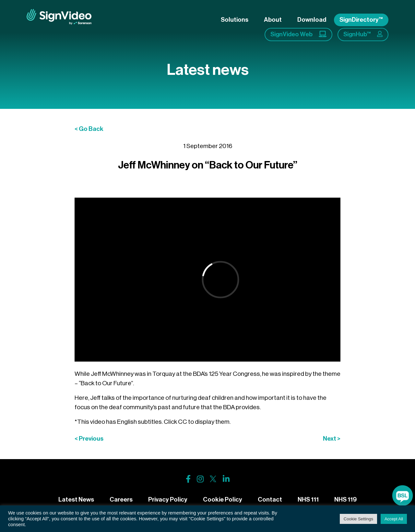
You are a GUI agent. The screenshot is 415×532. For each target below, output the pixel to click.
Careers (121, 499)
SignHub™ (363, 34)
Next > (332, 439)
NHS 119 (345, 499)
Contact (270, 499)
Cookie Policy (223, 499)
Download (312, 20)
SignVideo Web (298, 34)
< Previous (89, 439)
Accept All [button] (394, 519)
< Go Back (89, 129)
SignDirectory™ (361, 20)
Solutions (235, 20)
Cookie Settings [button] (358, 519)
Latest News (76, 499)
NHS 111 (308, 499)
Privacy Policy (168, 499)
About (273, 20)
